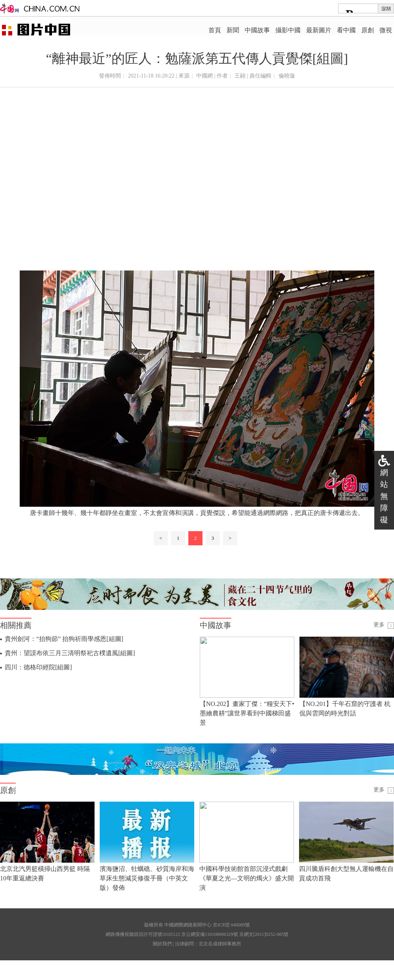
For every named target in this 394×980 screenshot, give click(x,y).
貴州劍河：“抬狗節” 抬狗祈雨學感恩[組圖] (64, 639)
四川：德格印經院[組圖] (38, 667)
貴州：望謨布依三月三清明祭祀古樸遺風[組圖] (70, 653)
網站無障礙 (384, 496)
